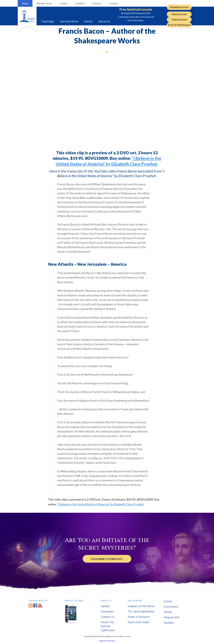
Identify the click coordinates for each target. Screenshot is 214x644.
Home (25, 3)
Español (80, 3)
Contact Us (108, 617)
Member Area (44, 3)
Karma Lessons (179, 14)
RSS (31, 605)
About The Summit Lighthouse (108, 626)
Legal (101, 641)
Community (171, 607)
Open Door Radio (139, 622)
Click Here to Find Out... (107, 559)
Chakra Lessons (179, 20)
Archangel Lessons (179, 7)
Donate (97, 3)
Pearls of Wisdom (139, 617)
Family (64, 3)
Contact (114, 3)
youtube (40, 605)
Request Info (172, 617)
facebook (35, 605)
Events (168, 601)
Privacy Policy (110, 641)
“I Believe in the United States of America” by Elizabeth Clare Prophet (100, 504)
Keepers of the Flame (141, 606)
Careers (105, 606)
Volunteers (107, 612)
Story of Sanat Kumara (179, 25)
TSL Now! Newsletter (141, 612)
